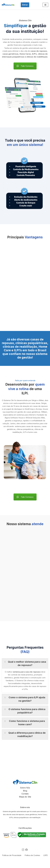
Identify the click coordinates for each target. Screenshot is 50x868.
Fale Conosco (25, 66)
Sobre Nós (25, 788)
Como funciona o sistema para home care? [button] (24, 723)
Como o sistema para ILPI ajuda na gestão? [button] (24, 699)
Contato (25, 794)
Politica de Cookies (32, 855)
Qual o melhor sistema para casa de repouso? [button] (25, 663)
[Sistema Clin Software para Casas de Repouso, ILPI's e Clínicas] (8, 5)
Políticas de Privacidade (12, 855)
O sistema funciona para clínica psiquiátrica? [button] (25, 711)
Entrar (25, 5)
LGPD (46, 855)
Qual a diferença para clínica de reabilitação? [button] (25, 734)
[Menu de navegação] (45, 5)
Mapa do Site (25, 797)
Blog (25, 791)
